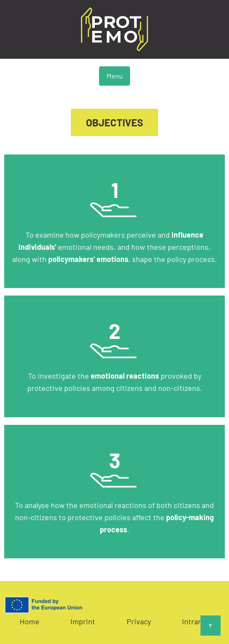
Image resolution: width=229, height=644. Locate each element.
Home (30, 621)
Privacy (139, 621)
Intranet (196, 621)
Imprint (83, 621)
